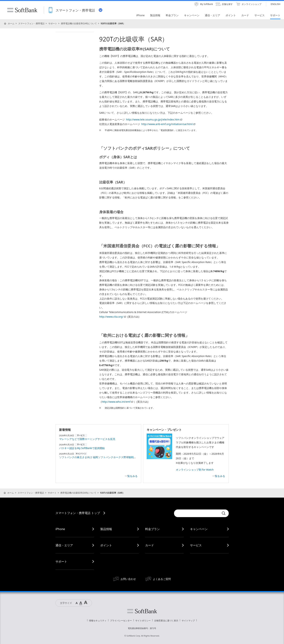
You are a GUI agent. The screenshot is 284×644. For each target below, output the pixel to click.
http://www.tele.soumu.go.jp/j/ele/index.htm (154, 119)
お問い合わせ (128, 579)
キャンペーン (199, 529)
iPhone (60, 529)
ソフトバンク (142, 611)
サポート (53, 23)
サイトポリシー (143, 621)
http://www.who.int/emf (118, 402)
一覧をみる (131, 476)
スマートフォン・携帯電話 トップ (78, 513)
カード (150, 545)
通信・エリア (64, 545)
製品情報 (106, 529)
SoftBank (22, 10)
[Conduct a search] (197, 513)
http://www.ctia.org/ (113, 317)
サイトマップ (188, 621)
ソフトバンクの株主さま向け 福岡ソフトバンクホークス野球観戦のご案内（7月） (106, 457)
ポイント (106, 545)
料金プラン (152, 529)
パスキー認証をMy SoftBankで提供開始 (82, 448)
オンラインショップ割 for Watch (195, 470)
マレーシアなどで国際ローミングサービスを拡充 (87, 439)
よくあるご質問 (162, 579)
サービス (196, 545)
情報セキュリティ (98, 621)
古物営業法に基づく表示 (166, 621)
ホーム (11, 23)
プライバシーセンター (121, 621)
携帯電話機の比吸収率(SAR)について (79, 23)
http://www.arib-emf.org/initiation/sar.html (168, 124)
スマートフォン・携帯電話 (31, 23)
